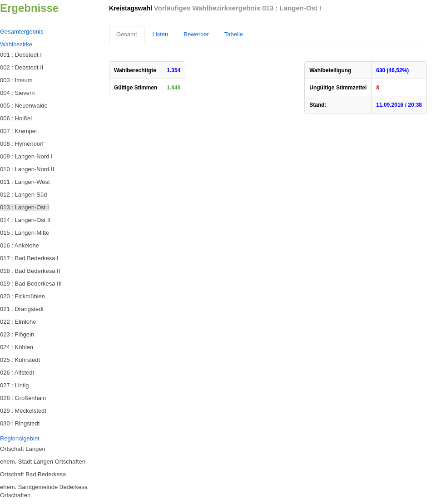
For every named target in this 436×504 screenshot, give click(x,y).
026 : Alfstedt (17, 373)
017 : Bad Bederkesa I (29, 258)
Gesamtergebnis (22, 32)
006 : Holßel (16, 118)
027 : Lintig (15, 385)
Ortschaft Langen (23, 449)
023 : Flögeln (17, 334)
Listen (161, 34)
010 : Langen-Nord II (27, 169)
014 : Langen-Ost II (25, 220)
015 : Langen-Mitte (25, 233)
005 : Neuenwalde (24, 106)
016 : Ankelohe (20, 245)
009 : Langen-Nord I (26, 156)
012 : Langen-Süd (23, 195)
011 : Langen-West (25, 182)
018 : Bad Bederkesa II (30, 271)
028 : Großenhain (23, 398)
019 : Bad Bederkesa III (31, 284)
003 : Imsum (16, 80)
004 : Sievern (17, 93)
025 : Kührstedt (20, 360)
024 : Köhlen (17, 347)
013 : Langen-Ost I (25, 207)
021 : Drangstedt (22, 309)
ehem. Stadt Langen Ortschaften (43, 462)
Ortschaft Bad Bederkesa (33, 474)
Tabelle (234, 34)
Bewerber (196, 34)
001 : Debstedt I (21, 55)
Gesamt (127, 34)
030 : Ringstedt (20, 423)
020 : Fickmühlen (22, 296)
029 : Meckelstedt (23, 411)
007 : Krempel (18, 131)
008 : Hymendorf (22, 144)
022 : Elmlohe (18, 322)
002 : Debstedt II (22, 67)
